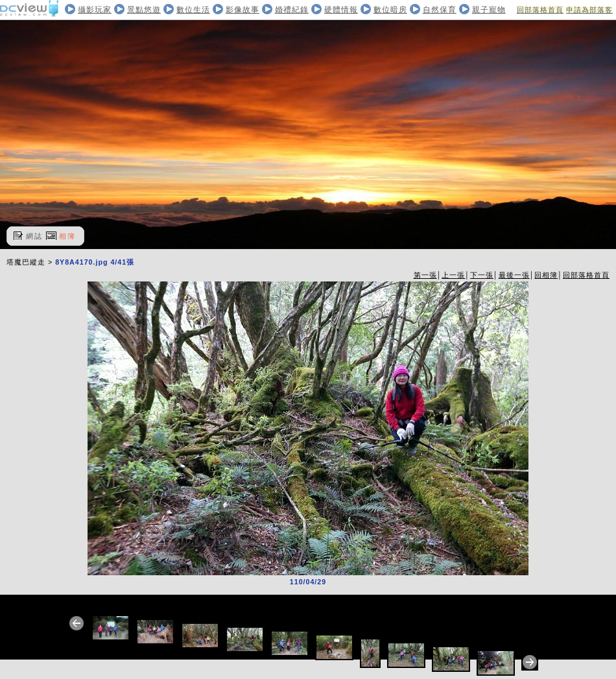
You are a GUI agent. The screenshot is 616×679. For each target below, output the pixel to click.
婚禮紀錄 (292, 10)
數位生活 (193, 10)
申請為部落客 (589, 10)
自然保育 (440, 10)
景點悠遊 (144, 10)
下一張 (482, 275)
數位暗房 (390, 10)
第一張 (425, 275)
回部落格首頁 (540, 10)
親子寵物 (489, 10)
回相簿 (546, 275)
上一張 (453, 275)
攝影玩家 (95, 10)
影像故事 (243, 10)
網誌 (34, 236)
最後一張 (514, 275)
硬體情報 (341, 10)
